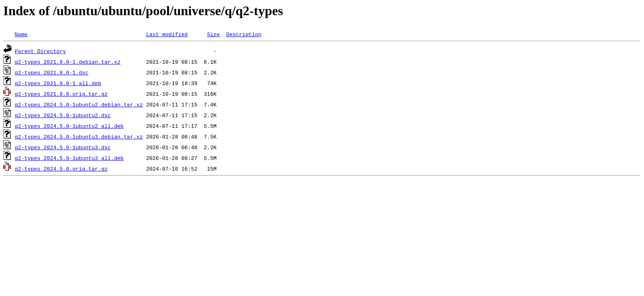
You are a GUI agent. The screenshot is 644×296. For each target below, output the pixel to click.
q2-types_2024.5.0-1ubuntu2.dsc (63, 115)
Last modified (167, 34)
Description (244, 34)
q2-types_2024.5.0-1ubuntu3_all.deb (69, 158)
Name (21, 34)
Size (213, 34)
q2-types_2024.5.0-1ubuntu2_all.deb (69, 126)
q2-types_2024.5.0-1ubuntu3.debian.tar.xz (79, 136)
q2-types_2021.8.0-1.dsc (52, 72)
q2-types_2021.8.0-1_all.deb (58, 83)
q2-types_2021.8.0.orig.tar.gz (61, 94)
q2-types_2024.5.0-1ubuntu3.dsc (63, 147)
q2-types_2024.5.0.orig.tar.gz (61, 169)
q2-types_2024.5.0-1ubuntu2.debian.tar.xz (79, 104)
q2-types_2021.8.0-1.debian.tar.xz (68, 62)
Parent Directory (40, 51)
